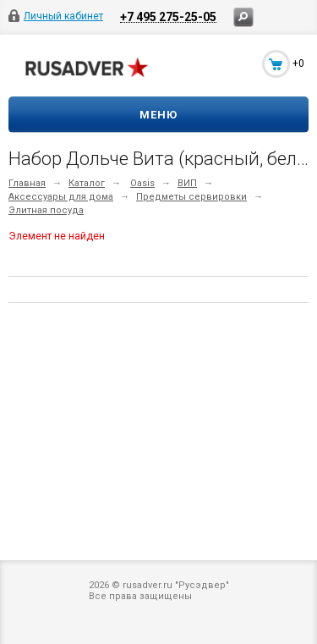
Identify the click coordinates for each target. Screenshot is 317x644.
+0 (298, 63)
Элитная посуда (46, 210)
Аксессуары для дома (61, 197)
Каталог (87, 183)
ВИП (187, 183)
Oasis (142, 183)
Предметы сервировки (191, 197)
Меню (158, 115)
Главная (27, 183)
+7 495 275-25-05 (168, 17)
